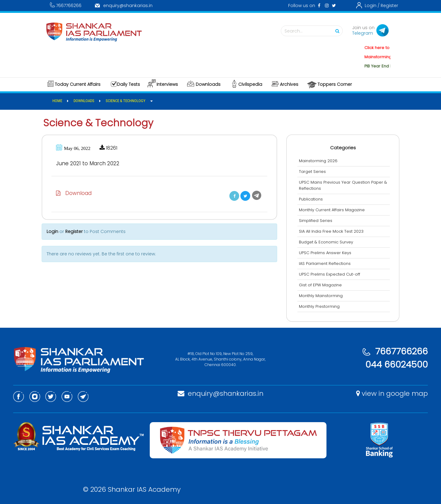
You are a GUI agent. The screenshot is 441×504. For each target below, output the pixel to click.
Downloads (208, 84)
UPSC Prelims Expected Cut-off (330, 274)
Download (74, 193)
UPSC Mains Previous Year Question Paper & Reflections (343, 185)
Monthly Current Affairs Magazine (332, 210)
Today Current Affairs (78, 84)
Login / (372, 6)
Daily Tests (128, 84)
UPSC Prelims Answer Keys (325, 253)
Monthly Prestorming (319, 306)
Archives (289, 84)
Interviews (167, 84)
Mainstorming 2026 (318, 161)
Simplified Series (316, 221)
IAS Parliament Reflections (325, 263)
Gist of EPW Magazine (320, 285)
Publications (311, 199)
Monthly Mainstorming (321, 296)
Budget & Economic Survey (326, 242)
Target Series (312, 172)
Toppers (335, 84)
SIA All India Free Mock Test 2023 (331, 231)
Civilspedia (250, 84)
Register (389, 6)
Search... (313, 31)
